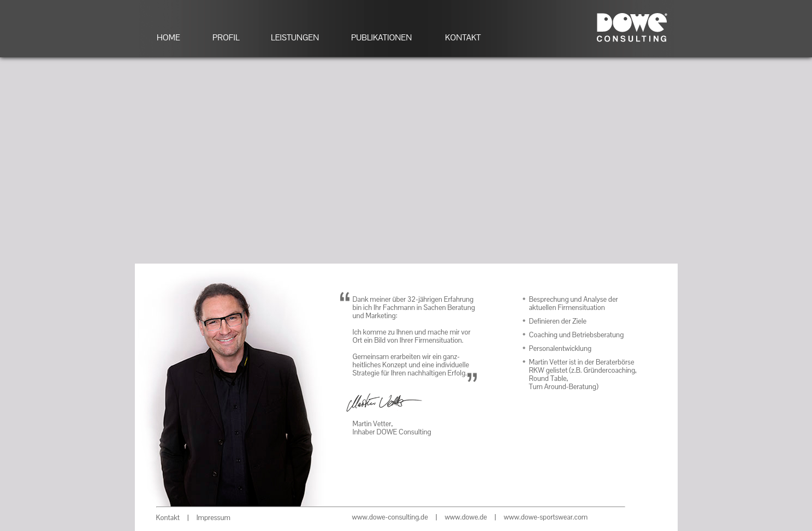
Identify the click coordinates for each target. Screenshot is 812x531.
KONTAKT (463, 37)
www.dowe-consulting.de (390, 517)
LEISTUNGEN (295, 37)
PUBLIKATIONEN (381, 37)
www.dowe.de (466, 517)
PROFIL (226, 37)
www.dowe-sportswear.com (546, 517)
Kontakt (168, 518)
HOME (168, 37)
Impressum (214, 518)
